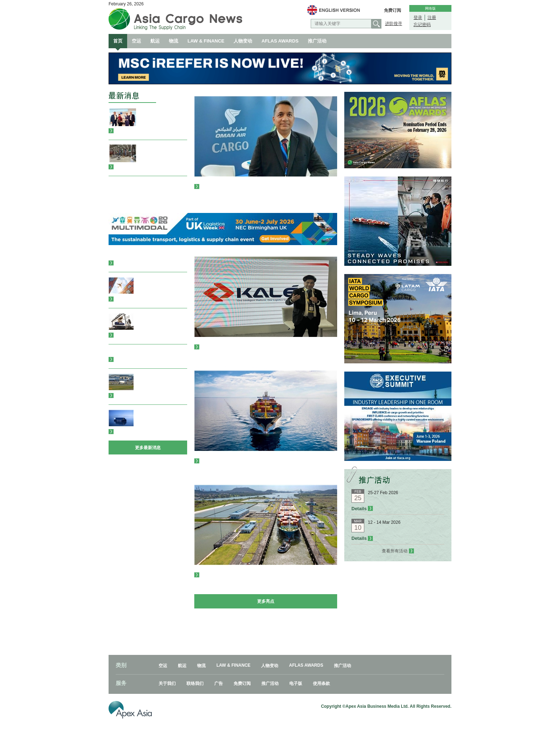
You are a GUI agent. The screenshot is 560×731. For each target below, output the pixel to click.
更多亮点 (266, 601)
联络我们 (195, 683)
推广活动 (317, 41)
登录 (418, 18)
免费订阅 (392, 10)
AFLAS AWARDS (280, 41)
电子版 (296, 683)
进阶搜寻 (394, 24)
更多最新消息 (148, 448)
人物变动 (243, 41)
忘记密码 (422, 25)
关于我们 (167, 683)
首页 (118, 41)
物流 (174, 41)
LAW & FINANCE (206, 41)
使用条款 (321, 683)
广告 (219, 683)
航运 (155, 41)
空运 (136, 41)
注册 (432, 18)
